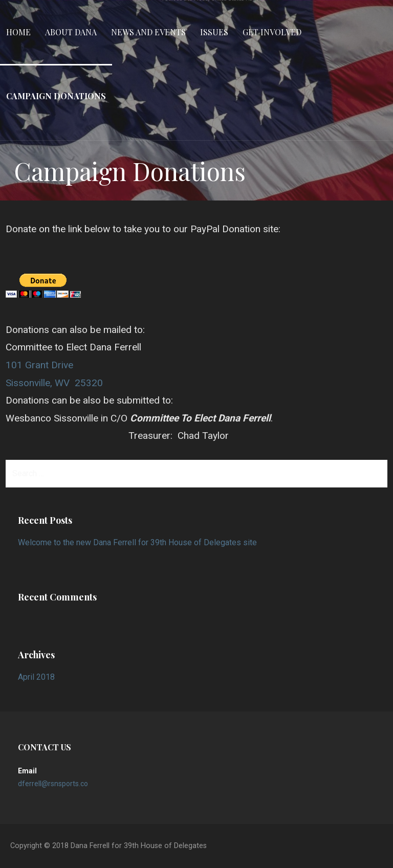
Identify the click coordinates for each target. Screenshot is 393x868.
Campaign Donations (56, 96)
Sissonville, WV (38, 383)
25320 (89, 383)
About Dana (71, 32)
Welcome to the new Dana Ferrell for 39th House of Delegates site (137, 542)
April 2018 (36, 677)
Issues (214, 32)
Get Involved (272, 32)
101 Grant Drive (39, 365)
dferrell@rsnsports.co (53, 784)
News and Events (148, 32)
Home (18, 32)
